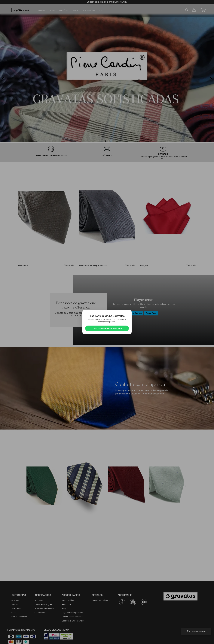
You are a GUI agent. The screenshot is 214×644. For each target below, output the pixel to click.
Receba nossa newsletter (73, 617)
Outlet (75, 10)
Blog (64, 609)
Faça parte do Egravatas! (73, 613)
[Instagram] (133, 603)
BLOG (101, 10)
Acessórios (64, 10)
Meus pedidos (68, 600)
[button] (106, 141)
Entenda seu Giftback (101, 600)
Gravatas (41, 10)
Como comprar (41, 613)
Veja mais (69, 265)
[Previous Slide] (3, 79)
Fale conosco (67, 604)
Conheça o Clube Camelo (73, 621)
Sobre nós (39, 600)
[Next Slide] (211, 79)
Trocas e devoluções (43, 604)
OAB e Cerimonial (89, 10)
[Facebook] (122, 603)
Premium (52, 10)
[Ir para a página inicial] (183, 608)
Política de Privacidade (44, 609)
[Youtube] (144, 603)
